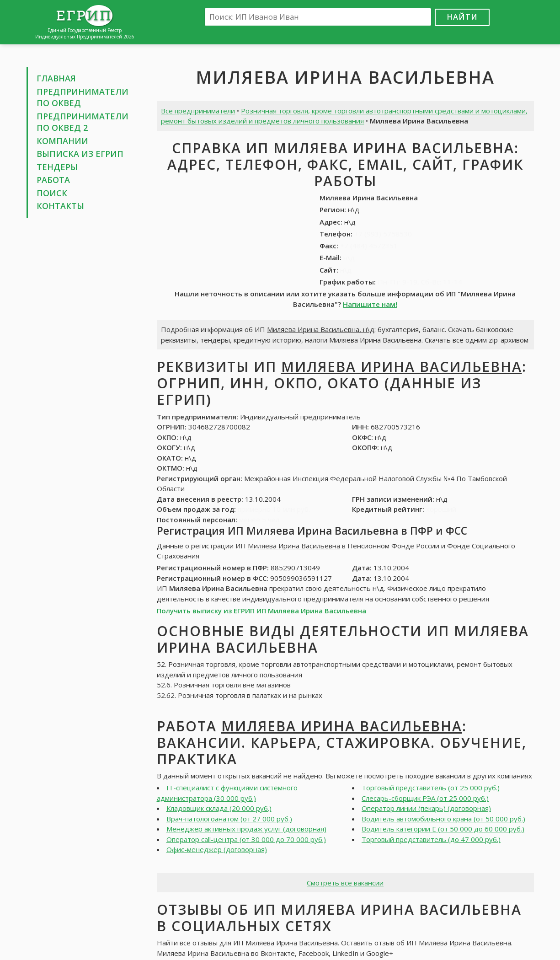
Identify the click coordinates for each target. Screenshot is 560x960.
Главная (56, 78)
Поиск (52, 193)
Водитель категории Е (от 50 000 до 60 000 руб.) (443, 829)
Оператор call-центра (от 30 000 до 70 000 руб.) (246, 839)
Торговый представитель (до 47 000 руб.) (431, 839)
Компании (62, 141)
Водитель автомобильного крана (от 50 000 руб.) (443, 819)
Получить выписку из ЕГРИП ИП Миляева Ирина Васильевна (261, 611)
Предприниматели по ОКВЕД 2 (83, 122)
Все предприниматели (198, 111)
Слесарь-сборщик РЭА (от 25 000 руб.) (425, 798)
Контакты (60, 206)
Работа (53, 180)
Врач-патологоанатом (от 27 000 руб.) (229, 819)
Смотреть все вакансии (345, 883)
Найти (462, 17)
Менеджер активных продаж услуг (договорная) (246, 829)
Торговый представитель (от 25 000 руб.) (431, 788)
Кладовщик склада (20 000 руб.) (219, 808)
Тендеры (57, 167)
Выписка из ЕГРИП (80, 154)
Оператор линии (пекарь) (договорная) (426, 808)
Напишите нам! (370, 304)
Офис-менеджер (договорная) (217, 849)
